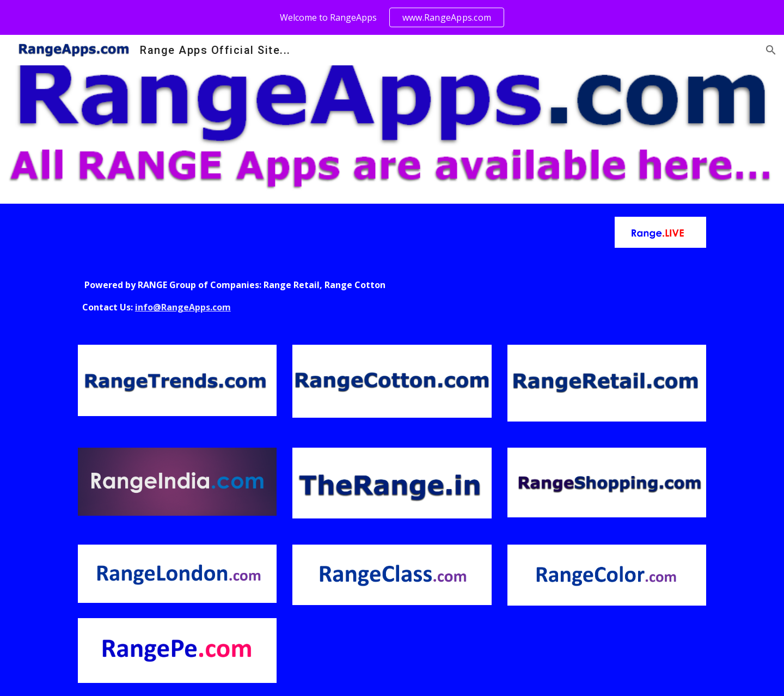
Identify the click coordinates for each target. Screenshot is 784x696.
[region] (392, 17)
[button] (771, 50)
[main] (392, 296)
